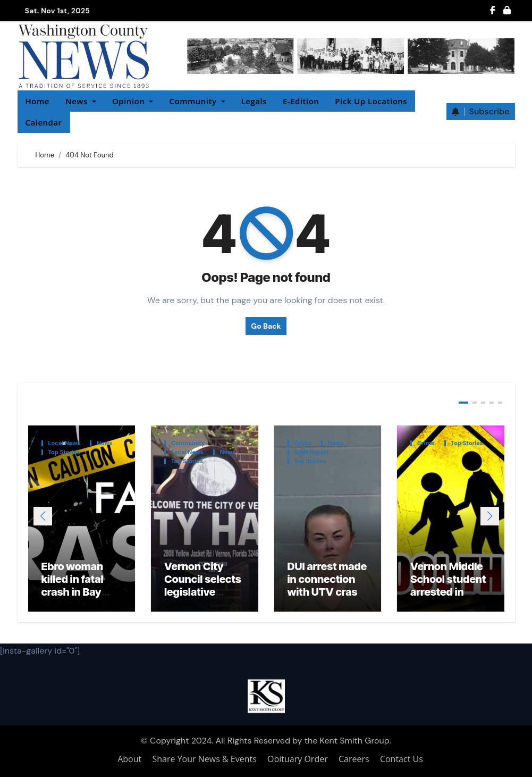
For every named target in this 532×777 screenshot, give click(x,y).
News (81, 101)
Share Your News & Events (205, 759)
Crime (303, 443)
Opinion (133, 101)
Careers (354, 759)
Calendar (44, 122)
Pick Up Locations (371, 101)
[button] (490, 516)
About (129, 759)
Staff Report (312, 452)
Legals (254, 101)
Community (197, 101)
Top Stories (64, 452)
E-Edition (301, 101)
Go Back (266, 326)
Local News (65, 443)
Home (37, 101)
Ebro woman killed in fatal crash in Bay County (73, 586)
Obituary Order (298, 759)
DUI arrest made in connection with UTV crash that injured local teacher (327, 592)
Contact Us (402, 759)
